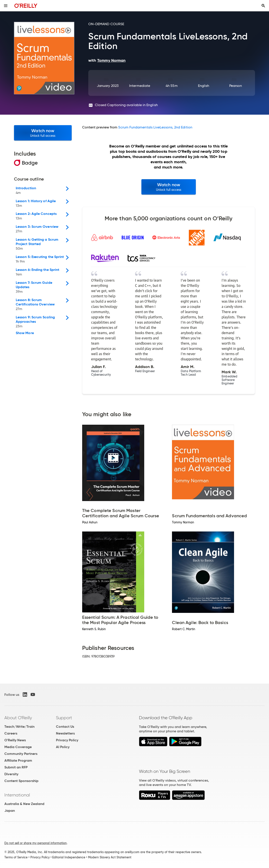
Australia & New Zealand (24, 804)
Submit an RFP (16, 767)
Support (64, 718)
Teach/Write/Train (19, 727)
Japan (10, 811)
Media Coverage (18, 747)
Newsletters (65, 733)
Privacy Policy (67, 740)
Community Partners (21, 754)
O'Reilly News (15, 740)
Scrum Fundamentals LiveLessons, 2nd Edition (155, 127)
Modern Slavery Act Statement (110, 857)
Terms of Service (16, 857)
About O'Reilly (18, 718)
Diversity (11, 774)
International (17, 795)
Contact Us (65, 727)
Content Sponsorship (21, 781)
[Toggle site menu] (6, 6)
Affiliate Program (18, 760)
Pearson (236, 86)
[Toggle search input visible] (263, 6)
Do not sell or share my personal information (36, 843)
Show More (25, 333)
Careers (11, 733)
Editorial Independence (69, 857)
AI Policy (63, 747)
